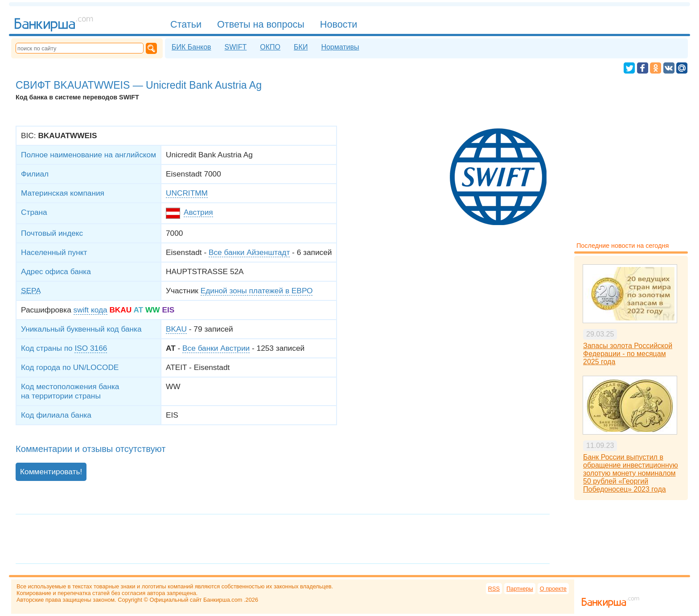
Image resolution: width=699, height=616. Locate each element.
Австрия (198, 212)
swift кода (90, 310)
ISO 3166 (91, 348)
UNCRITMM (187, 193)
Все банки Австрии (216, 348)
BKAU (176, 329)
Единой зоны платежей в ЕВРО (257, 291)
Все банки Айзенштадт (249, 252)
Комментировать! (51, 472)
